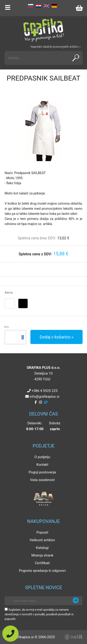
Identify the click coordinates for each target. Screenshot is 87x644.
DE (54, 6)
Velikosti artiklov (42, 540)
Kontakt (42, 465)
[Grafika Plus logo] (44, 30)
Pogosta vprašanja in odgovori (42, 571)
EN (46, 6)
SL (31, 6)
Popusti (42, 532)
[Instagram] (40, 402)
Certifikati (42, 563)
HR (39, 6)
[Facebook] (36, 402)
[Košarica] (79, 8)
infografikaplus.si (45, 397)
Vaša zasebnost (42, 480)
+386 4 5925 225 (45, 391)
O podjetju (42, 457)
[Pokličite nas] (10, 634)
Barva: (9, 292)
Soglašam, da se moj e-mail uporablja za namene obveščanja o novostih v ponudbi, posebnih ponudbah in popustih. (39, 614)
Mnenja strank (42, 555)
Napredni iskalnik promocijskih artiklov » (56, 47)
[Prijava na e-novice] (76, 601)
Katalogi (42, 548)
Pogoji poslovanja (42, 472)
